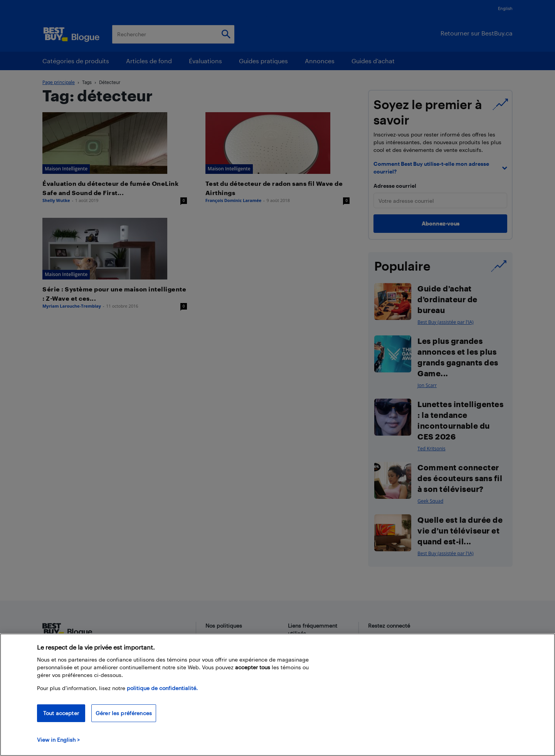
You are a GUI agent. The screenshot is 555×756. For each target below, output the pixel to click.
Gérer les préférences (124, 713)
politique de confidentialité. (162, 688)
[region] (277, 695)
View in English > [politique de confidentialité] (58, 740)
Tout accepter (61, 713)
